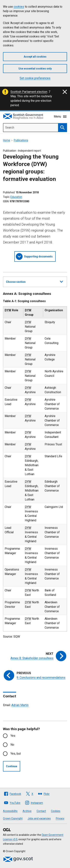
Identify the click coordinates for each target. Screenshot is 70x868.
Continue (12, 766)
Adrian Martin (20, 705)
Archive (27, 811)
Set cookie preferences (35, 78)
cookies (19, 7)
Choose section (34, 281)
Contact (41, 811)
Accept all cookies (35, 57)
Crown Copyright (13, 818)
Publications (21, 140)
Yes (13, 736)
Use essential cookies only (35, 69)
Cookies (56, 811)
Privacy (60, 818)
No (12, 745)
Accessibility (10, 811)
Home (7, 140)
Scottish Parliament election (29, 92)
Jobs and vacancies (39, 818)
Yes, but (16, 754)
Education (16, 197)
